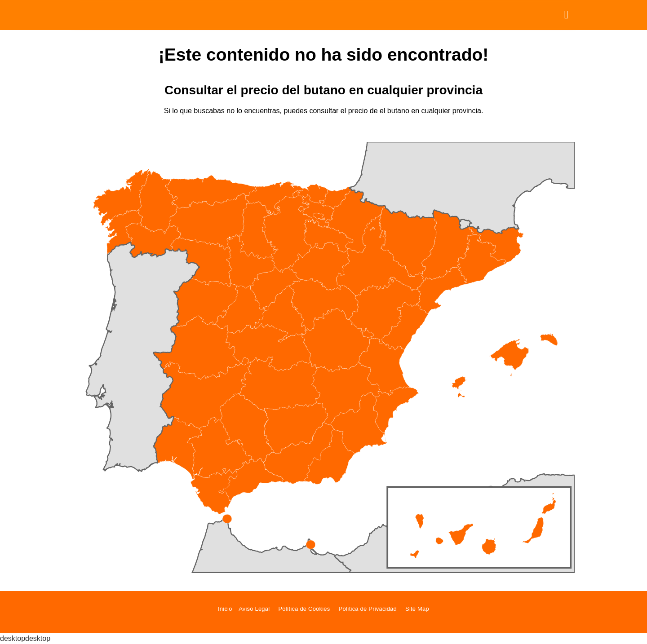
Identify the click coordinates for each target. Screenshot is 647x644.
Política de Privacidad (368, 609)
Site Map (417, 609)
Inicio (225, 609)
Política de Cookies (304, 609)
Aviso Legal (254, 609)
